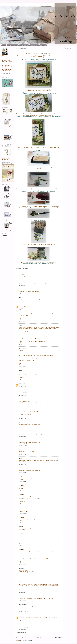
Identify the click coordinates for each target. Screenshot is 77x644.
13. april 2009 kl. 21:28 (23, 553)
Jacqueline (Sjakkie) (23, 391)
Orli (19, 450)
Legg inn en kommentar (22, 632)
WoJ (50, 54)
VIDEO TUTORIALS (13, 45)
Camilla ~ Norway (7, 120)
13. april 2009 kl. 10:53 (23, 437)
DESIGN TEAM (34, 45)
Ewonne (20, 282)
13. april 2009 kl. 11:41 (23, 445)
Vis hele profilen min (6, 74)
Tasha (20, 459)
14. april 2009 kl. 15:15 (23, 600)
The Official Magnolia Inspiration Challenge (8, 133)
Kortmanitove (21, 539)
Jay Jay (5, 195)
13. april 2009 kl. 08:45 (23, 387)
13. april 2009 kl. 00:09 (23, 293)
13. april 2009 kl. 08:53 (23, 396)
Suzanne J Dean (22, 604)
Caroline (20, 433)
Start (4, 45)
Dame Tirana (21, 626)
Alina (20, 476)
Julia (20, 370)
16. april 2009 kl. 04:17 (23, 612)
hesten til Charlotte (43, 54)
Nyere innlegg (19, 638)
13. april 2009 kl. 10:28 (23, 429)
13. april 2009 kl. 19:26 (23, 513)
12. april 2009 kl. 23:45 (23, 278)
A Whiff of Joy (22, 268)
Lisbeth (20, 597)
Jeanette (20, 549)
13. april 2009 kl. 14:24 (23, 454)
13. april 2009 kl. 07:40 (23, 379)
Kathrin (5, 201)
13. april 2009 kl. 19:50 (23, 522)
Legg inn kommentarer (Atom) (26, 640)
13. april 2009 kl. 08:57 (23, 406)
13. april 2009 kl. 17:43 (23, 481)
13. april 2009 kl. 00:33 (23, 301)
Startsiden (39, 638)
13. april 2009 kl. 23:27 (23, 576)
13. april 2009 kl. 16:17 (23, 472)
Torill (20, 441)
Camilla (20, 325)
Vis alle (11, 231)
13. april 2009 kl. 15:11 (23, 465)
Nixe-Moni (21, 557)
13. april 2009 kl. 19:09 (23, 503)
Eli (19, 410)
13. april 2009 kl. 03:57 (23, 344)
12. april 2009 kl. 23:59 (23, 286)
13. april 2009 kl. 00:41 (23, 321)
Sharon (20, 297)
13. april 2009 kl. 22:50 (23, 564)
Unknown (21, 305)
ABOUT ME (43, 45)
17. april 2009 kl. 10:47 (23, 630)
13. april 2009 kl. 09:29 (23, 419)
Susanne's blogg (7, 222)
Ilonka (20, 526)
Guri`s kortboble (7, 186)
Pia (19, 290)
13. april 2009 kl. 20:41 (23, 545)
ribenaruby (21, 383)
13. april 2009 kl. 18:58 (23, 490)
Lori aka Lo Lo (22, 349)
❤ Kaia (20, 507)
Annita (20, 337)
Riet (19, 423)
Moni (20, 273)
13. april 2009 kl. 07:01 (23, 366)
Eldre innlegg (58, 638)
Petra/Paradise (21, 568)
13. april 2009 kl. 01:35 (23, 333)
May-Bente (21, 400)
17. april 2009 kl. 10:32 (23, 622)
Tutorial (26, 268)
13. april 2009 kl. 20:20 (23, 535)
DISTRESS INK (24, 45)
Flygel (10, 187)
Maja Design (57, 114)
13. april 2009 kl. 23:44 (23, 593)
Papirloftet (26, 114)
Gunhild (20, 494)
